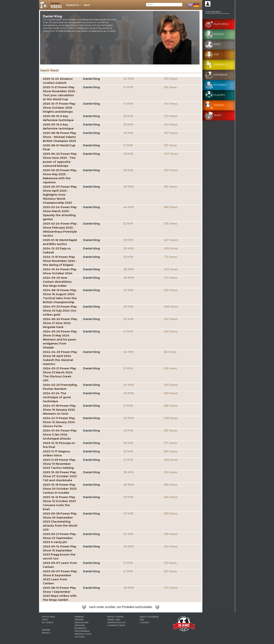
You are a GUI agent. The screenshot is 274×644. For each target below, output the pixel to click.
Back (87, 5)
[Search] (164, 5)
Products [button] (73, 5)
